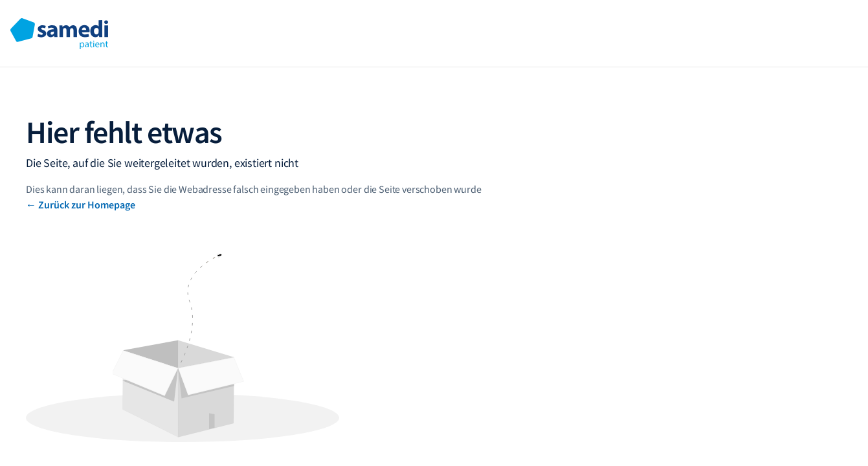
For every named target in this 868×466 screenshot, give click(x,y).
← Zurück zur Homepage (81, 205)
